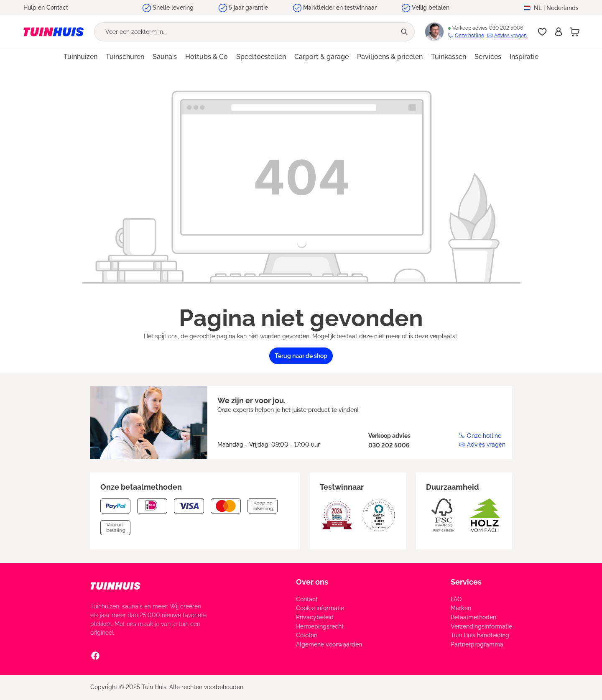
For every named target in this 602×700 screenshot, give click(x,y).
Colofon (307, 635)
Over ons (312, 582)
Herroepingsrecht (320, 626)
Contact (307, 599)
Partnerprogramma (477, 644)
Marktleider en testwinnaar (340, 8)
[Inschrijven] (559, 32)
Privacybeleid (315, 617)
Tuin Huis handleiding (480, 635)
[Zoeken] (405, 32)
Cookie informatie (320, 608)
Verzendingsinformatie (481, 626)
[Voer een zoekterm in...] (245, 32)
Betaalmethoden (473, 617)
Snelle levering (173, 8)
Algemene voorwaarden (329, 644)
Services (466, 582)
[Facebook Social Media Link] (95, 655)
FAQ (456, 599)
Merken (461, 608)
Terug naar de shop (301, 356)
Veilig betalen (431, 8)
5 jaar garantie (248, 8)
